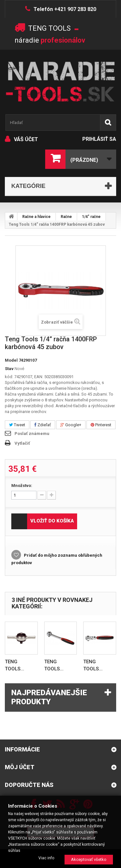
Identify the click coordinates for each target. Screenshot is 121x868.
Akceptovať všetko (89, 859)
